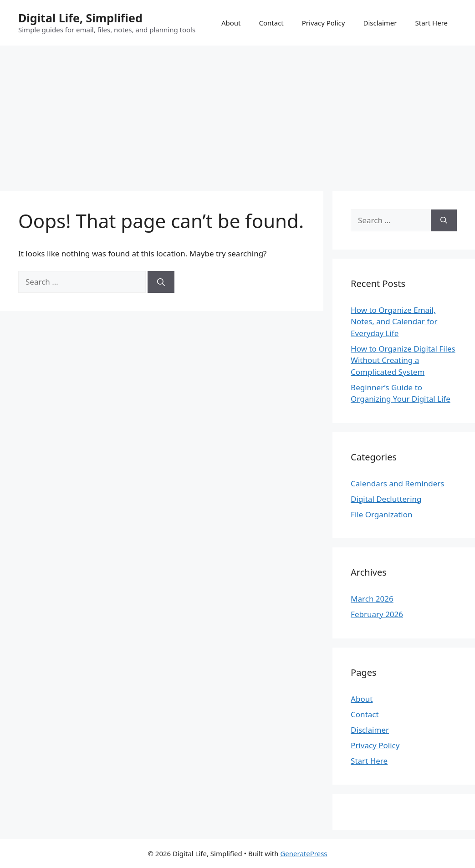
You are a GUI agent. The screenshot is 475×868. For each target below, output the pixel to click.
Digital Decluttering (386, 499)
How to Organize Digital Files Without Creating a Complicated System (403, 360)
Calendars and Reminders (397, 483)
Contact (271, 23)
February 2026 (377, 614)
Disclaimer (380, 23)
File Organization (381, 514)
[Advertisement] (237, 114)
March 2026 (372, 599)
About (231, 23)
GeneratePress (304, 853)
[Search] (161, 282)
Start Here (431, 23)
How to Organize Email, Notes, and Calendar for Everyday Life (394, 322)
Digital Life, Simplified (80, 18)
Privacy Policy (324, 23)
